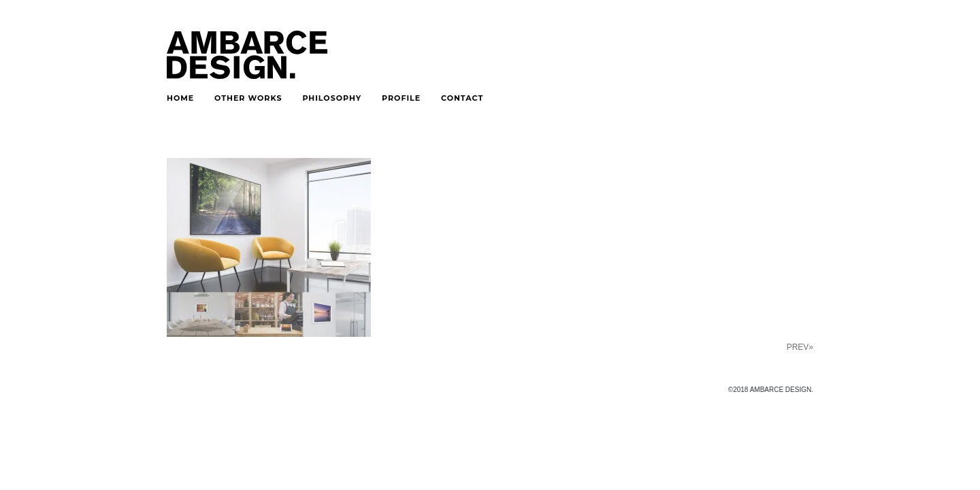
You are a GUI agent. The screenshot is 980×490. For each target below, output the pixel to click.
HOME (180, 98)
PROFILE (401, 98)
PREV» (800, 347)
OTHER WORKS (248, 98)
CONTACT (462, 98)
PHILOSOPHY (332, 98)
